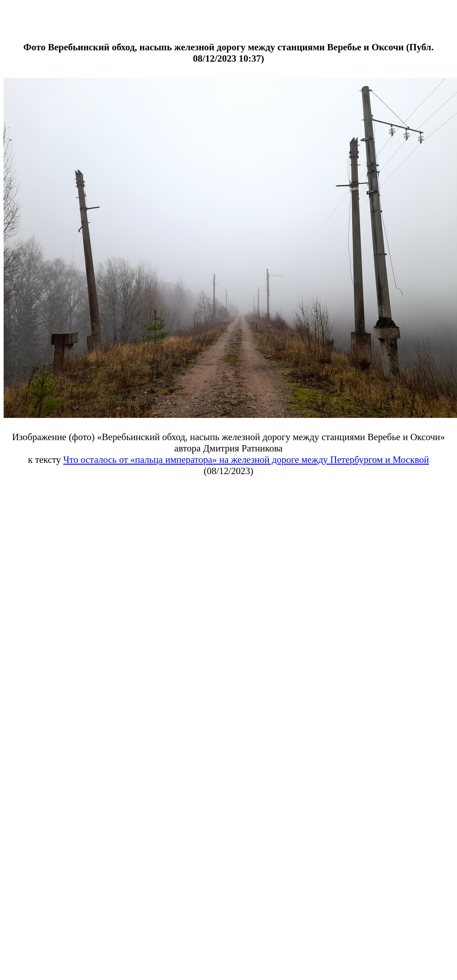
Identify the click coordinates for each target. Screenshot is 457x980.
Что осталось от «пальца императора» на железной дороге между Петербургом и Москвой (246, 460)
